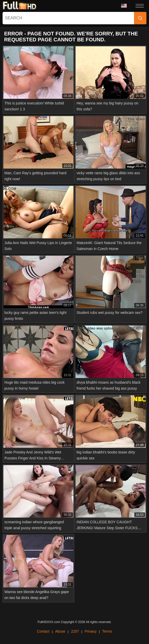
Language (124, 6)
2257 (75, 631)
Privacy (91, 631)
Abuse (60, 631)
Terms (107, 631)
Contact (43, 631)
